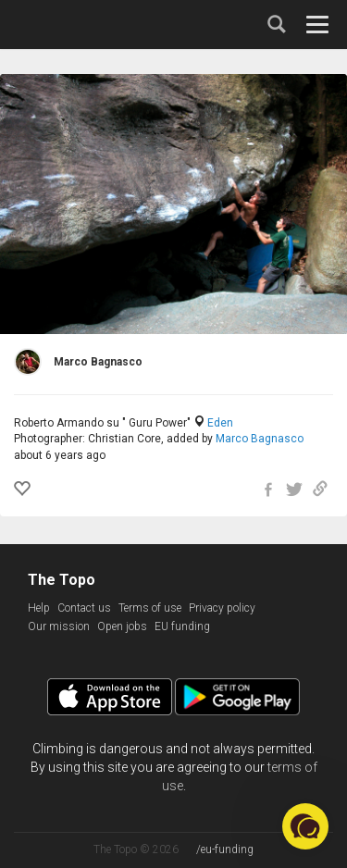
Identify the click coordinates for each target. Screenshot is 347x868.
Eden (220, 423)
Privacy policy (222, 608)
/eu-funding (225, 849)
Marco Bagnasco (260, 439)
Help (39, 608)
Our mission (59, 626)
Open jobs (122, 626)
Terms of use (150, 608)
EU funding (182, 626)
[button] (305, 826)
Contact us (84, 608)
